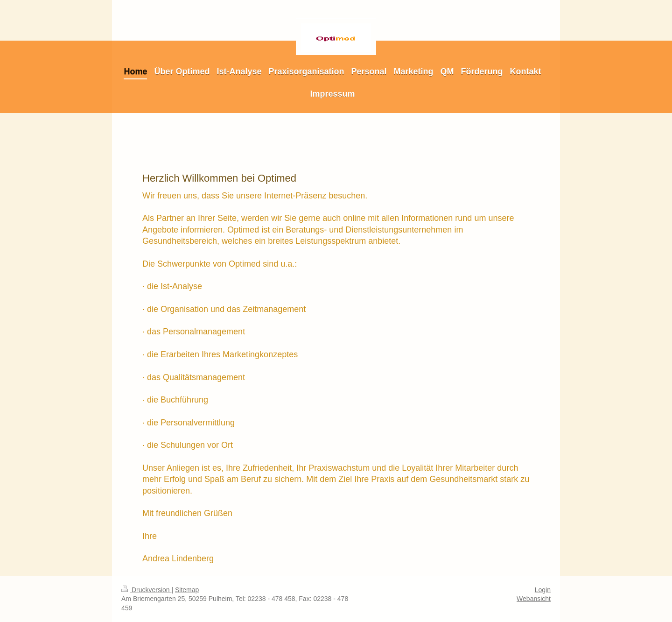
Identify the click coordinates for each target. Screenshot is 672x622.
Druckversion (146, 590)
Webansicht (534, 599)
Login (543, 590)
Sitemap (187, 590)
